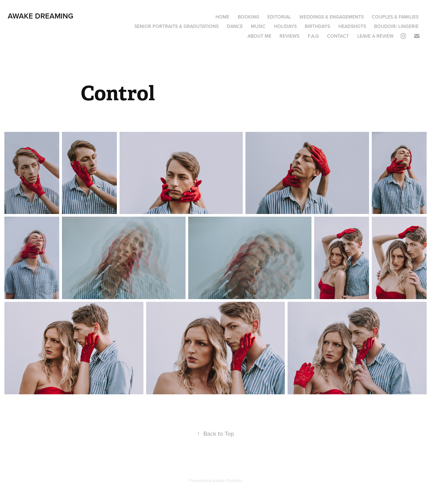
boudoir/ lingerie (396, 26)
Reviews (289, 36)
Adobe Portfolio (227, 480)
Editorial (279, 17)
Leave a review (375, 36)
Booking (248, 17)
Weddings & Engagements (331, 17)
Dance (235, 26)
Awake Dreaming (41, 16)
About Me (259, 36)
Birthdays (317, 26)
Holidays (285, 26)
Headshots (352, 26)
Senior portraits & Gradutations (176, 26)
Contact (338, 36)
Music (258, 26)
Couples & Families (395, 17)
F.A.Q (313, 36)
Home (222, 17)
